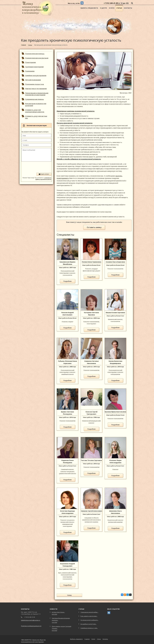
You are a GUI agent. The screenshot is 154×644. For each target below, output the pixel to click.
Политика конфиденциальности (31, 625)
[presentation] (36, 167)
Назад (65, 595)
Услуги (112, 8)
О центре (103, 8)
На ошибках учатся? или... (88, 623)
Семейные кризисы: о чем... (89, 627)
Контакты (128, 8)
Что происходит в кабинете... (89, 619)
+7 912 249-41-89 (111, 3)
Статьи (119, 8)
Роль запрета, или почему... (89, 615)
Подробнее (67, 281)
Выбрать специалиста (89, 8)
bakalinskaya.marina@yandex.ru (31, 619)
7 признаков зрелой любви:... (89, 611)
